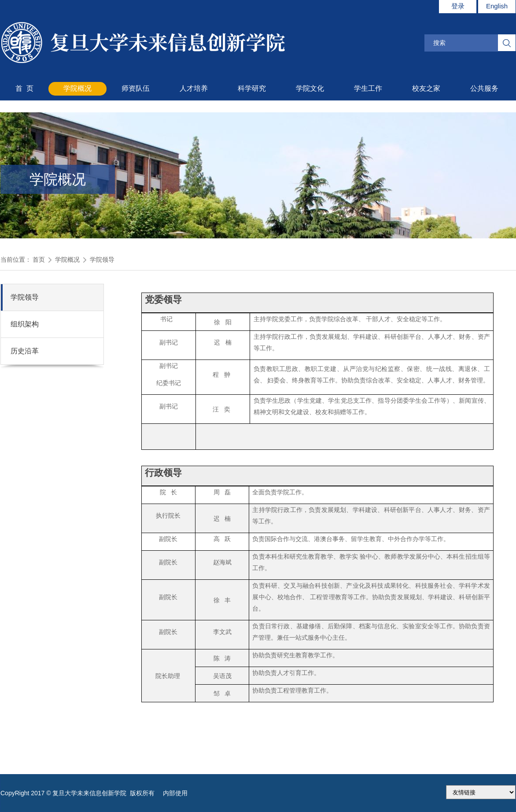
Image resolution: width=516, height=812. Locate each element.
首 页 (24, 88)
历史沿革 (25, 351)
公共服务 (484, 88)
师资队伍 (136, 88)
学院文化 (310, 88)
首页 (39, 260)
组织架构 (25, 324)
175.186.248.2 (481, 792)
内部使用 (175, 793)
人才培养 (194, 88)
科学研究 (252, 88)
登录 (458, 6)
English (497, 6)
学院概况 (77, 88)
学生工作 (368, 88)
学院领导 (102, 260)
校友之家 (426, 88)
